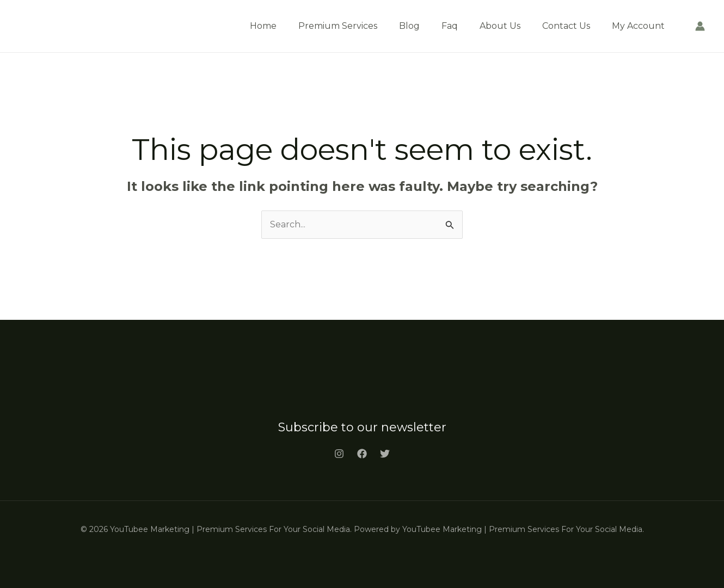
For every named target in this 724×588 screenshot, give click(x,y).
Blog (409, 26)
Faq (450, 26)
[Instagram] (339, 454)
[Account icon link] (700, 26)
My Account (638, 26)
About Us (500, 26)
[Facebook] (362, 454)
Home (263, 26)
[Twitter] (385, 454)
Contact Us (566, 26)
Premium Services (338, 26)
